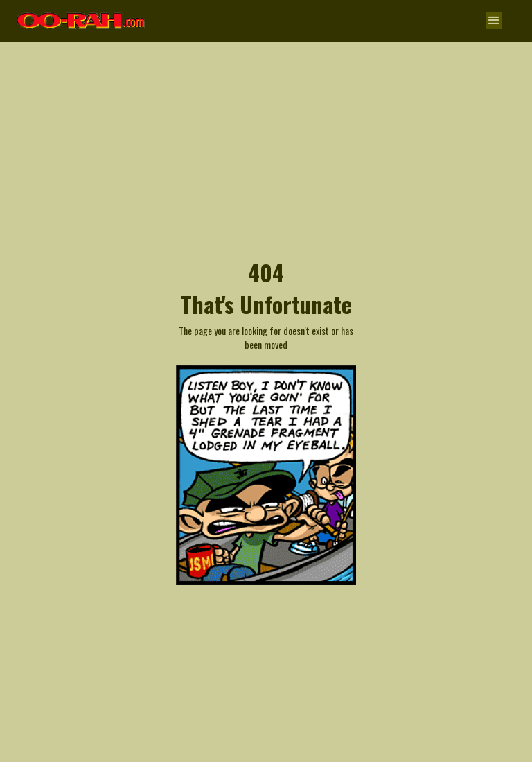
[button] (494, 21)
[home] (81, 15)
